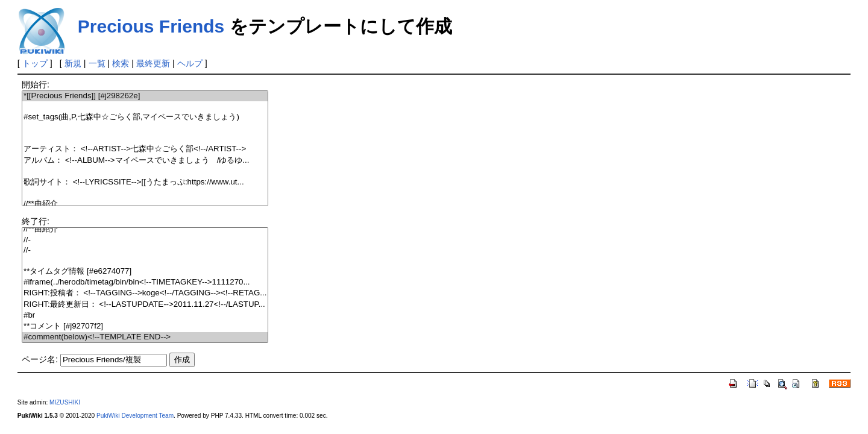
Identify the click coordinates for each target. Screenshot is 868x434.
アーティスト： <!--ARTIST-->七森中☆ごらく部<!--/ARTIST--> (145, 149)
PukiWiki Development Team (135, 416)
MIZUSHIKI (65, 402)
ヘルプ (190, 63)
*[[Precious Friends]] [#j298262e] (145, 96)
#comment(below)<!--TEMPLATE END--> (145, 337)
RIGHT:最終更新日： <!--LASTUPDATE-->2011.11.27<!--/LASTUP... (145, 305)
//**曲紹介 (145, 204)
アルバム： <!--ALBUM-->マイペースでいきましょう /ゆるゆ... (145, 161)
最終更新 (153, 63)
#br (145, 316)
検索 (121, 63)
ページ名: (40, 359)
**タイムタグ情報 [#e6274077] (145, 272)
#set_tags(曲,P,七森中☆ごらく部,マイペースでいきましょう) (145, 117)
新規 (73, 63)
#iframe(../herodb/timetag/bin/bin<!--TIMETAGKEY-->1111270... (145, 282)
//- (145, 240)
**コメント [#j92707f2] (145, 326)
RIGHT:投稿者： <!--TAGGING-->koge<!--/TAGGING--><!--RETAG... (145, 293)
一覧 (97, 63)
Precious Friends (151, 26)
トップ (35, 63)
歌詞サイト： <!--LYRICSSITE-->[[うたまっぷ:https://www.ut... (145, 182)
